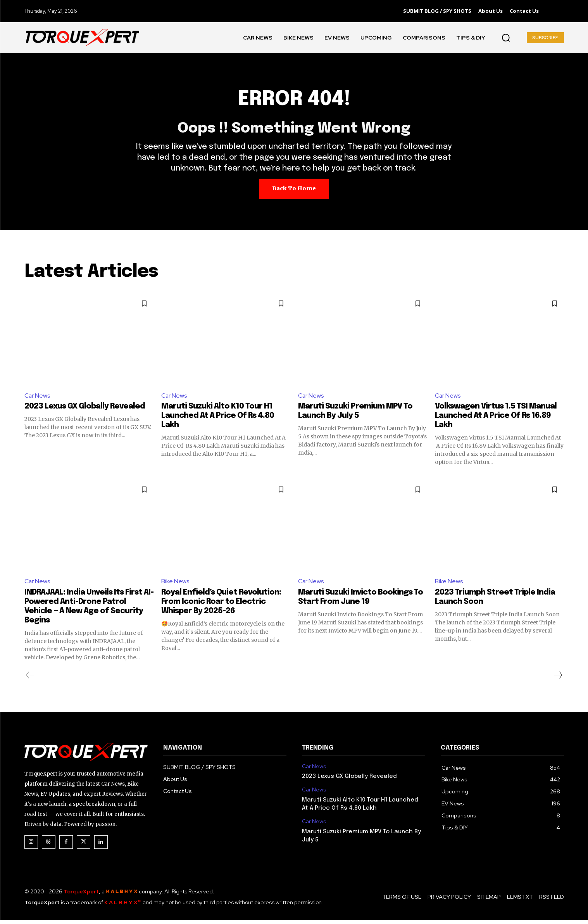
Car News (38, 399)
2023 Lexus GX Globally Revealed (85, 410)
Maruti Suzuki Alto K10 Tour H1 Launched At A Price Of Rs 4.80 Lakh (218, 420)
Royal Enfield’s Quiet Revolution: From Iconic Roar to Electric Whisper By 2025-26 (221, 606)
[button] (506, 38)
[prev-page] (30, 679)
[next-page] (558, 679)
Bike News (175, 585)
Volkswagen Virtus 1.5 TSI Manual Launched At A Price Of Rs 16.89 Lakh (496, 420)
